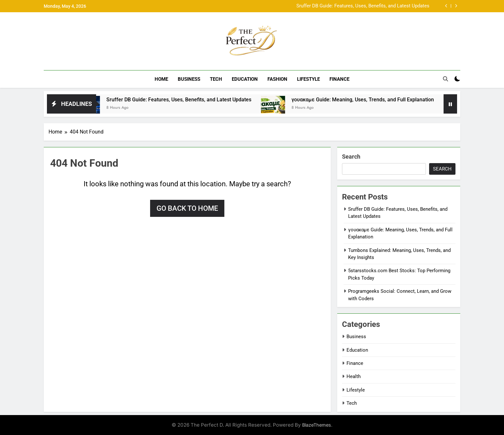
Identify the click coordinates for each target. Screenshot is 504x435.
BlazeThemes (317, 425)
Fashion (277, 79)
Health (354, 376)
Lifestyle (308, 79)
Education (245, 79)
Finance (339, 79)
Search (351, 157)
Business (189, 79)
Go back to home (187, 208)
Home (161, 79)
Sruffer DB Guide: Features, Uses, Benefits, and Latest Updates (363, 6)
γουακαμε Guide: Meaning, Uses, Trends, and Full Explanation (371, 100)
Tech (216, 79)
